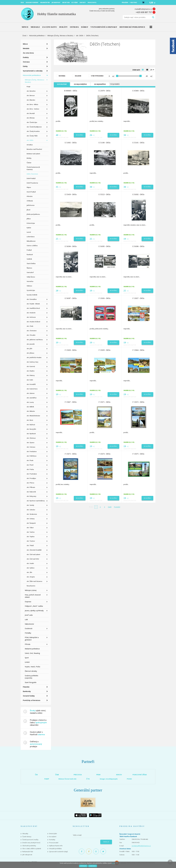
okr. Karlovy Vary (32, 362)
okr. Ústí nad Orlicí (33, 559)
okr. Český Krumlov (33, 131)
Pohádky (28, 633)
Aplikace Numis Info (56, 846)
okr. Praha (30, 469)
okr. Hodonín (31, 313)
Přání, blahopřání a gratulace (32, 639)
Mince (25, 44)
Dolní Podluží (31, 178)
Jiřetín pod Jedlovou (33, 214)
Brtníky (29, 158)
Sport (27, 658)
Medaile (26, 48)
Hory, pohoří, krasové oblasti (33, 596)
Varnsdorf (30, 272)
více (113, 863)
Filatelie (26, 687)
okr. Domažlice (32, 299)
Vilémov (29, 286)
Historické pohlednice (37, 36)
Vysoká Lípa (31, 290)
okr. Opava (30, 443)
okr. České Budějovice (34, 127)
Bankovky (27, 691)
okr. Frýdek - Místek (33, 304)
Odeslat (106, 842)
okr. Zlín (29, 572)
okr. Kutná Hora (32, 389)
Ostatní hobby (29, 696)
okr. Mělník (30, 407)
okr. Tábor (30, 528)
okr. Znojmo (31, 577)
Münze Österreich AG (67, 779)
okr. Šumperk (31, 523)
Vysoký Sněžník (32, 295)
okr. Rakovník (31, 492)
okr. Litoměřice (32, 398)
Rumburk (30, 254)
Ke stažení (53, 837)
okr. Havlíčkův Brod (33, 308)
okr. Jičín (29, 348)
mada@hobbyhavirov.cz (143, 9)
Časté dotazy (27, 837)
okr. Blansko (31, 100)
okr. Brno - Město (32, 104)
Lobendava (31, 237)
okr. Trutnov (31, 541)
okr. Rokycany (31, 496)
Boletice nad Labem (33, 154)
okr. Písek (30, 460)
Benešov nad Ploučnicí (34, 149)
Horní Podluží (31, 192)
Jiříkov (29, 219)
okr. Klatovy (31, 375)
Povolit (83, 866)
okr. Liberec (31, 393)
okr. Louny (30, 402)
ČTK (88, 779)
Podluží (29, 250)
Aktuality (25, 834)
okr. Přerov (30, 483)
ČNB (57, 775)
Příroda (27, 644)
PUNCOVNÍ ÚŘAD (140, 775)
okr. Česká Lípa (32, 122)
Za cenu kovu (28, 53)
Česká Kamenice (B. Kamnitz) (33, 168)
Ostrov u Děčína (32, 246)
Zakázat (93, 866)
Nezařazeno (31, 586)
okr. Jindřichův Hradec (34, 357)
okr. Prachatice (32, 474)
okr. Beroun (31, 95)
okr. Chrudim (31, 335)
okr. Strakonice (32, 514)
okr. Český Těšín (32, 136)
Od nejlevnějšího (80, 84)
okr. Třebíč (30, 545)
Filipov (29, 187)
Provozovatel (54, 843)
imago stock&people (109, 779)
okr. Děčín (80, 36)
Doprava (28, 602)
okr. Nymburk (31, 434)
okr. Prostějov (31, 478)
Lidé (26, 619)
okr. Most (30, 420)
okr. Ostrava (31, 447)
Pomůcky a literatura (32, 700)
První (91, 507)
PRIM (98, 775)
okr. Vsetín (30, 563)
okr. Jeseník (31, 344)
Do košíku (80, 135)
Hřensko (30, 196)
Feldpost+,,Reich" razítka (34, 606)
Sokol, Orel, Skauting (32, 653)
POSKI (129, 779)
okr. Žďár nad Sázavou (34, 581)
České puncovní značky (30, 840)
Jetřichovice (31, 205)
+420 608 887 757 (144, 12)
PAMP (47, 779)
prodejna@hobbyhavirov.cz (141, 846)
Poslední (117, 507)
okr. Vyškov (31, 568)
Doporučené (62, 84)
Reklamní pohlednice (32, 649)
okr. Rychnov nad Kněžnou (36, 501)
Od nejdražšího (100, 84)
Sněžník (29, 259)
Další (110, 507)
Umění (27, 662)
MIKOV (119, 775)
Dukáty (26, 57)
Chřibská (30, 201)
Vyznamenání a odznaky (33, 71)
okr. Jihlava (30, 353)
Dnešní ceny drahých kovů (31, 843)
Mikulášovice (31, 241)
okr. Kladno (31, 371)
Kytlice (29, 228)
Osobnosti (29, 628)
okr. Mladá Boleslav (33, 416)
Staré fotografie (31, 682)
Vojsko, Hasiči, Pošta (32, 667)
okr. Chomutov (32, 331)
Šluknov (29, 268)
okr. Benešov (31, 91)
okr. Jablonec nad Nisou (35, 340)
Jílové (29, 210)
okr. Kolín (30, 380)
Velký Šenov (31, 277)
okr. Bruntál (31, 113)
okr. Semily (30, 505)
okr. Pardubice (32, 451)
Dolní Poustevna (32, 183)
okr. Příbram (31, 487)
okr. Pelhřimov (32, 456)
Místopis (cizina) (31, 590)
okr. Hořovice (31, 317)
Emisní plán (53, 834)
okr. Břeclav (31, 118)
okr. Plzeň (30, 465)
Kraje (29, 87)
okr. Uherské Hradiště (34, 550)
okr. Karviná (31, 366)
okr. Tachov (31, 532)
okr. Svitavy (31, 519)
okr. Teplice (31, 537)
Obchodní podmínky (29, 846)
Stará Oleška (31, 263)
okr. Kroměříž (31, 384)
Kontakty (52, 840)
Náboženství (29, 624)
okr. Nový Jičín (31, 429)
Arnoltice (30, 145)
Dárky (25, 66)
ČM (36, 775)
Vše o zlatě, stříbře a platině (32, 849)
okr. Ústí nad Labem (33, 554)
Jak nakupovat (27, 855)
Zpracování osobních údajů (58, 852)
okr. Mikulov (31, 411)
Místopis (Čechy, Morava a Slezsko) (60, 36)
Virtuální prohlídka (55, 849)
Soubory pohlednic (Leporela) (32, 677)
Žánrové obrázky (31, 671)
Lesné (29, 232)
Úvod (24, 36)
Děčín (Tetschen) (32, 174)
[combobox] (152, 70)
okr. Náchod (31, 425)
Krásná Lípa (31, 223)
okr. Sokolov (31, 510)
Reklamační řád (28, 852)
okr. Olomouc (31, 438)
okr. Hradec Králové (33, 322)
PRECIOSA (78, 775)
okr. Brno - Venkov (33, 109)
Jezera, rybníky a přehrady (34, 611)
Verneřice (30, 281)
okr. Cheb (30, 326)
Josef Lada (29, 615)
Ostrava (26, 62)
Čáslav (29, 163)
